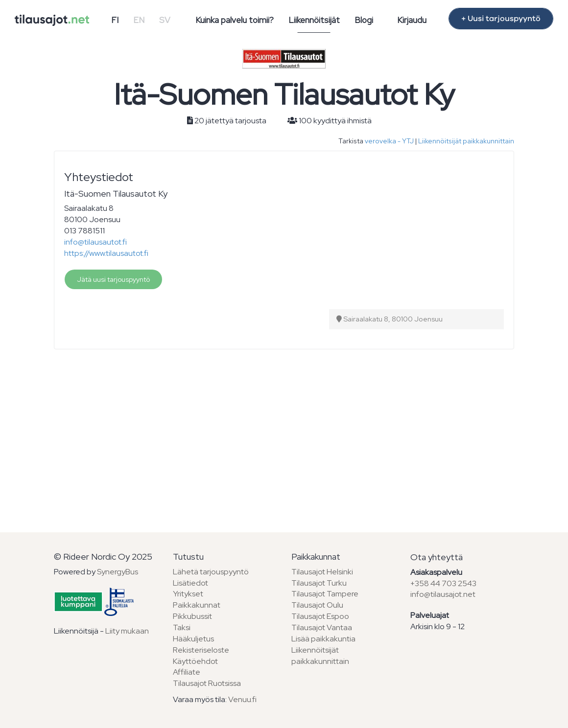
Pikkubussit (192, 616)
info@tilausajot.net (443, 594)
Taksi (182, 627)
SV (165, 20)
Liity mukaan (127, 631)
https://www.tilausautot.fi (106, 253)
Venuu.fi (242, 699)
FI (115, 20)
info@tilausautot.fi (95, 242)
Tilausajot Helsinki (322, 572)
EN (139, 20)
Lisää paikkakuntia (323, 639)
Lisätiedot (190, 583)
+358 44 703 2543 (443, 583)
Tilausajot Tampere (325, 594)
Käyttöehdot (195, 661)
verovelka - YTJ (389, 141)
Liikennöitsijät (314, 20)
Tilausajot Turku (319, 583)
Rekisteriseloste (201, 650)
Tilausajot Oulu (317, 605)
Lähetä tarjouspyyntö (211, 572)
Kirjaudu (412, 20)
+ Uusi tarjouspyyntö (501, 19)
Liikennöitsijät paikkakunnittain (466, 141)
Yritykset (188, 594)
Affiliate (187, 672)
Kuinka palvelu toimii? (235, 20)
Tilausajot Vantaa (322, 627)
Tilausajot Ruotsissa (207, 683)
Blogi (364, 20)
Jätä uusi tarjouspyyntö (113, 279)
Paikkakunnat (197, 605)
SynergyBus (118, 572)
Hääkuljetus (193, 639)
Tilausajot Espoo (320, 616)
